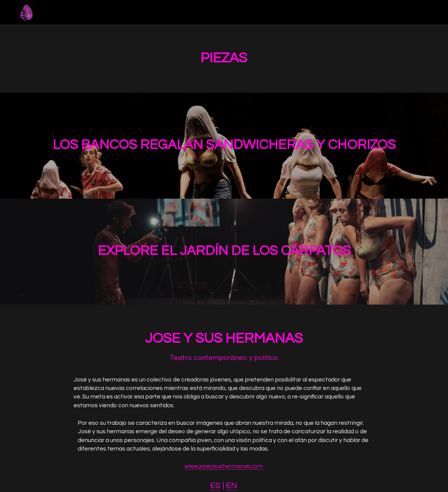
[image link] (26, 12)
